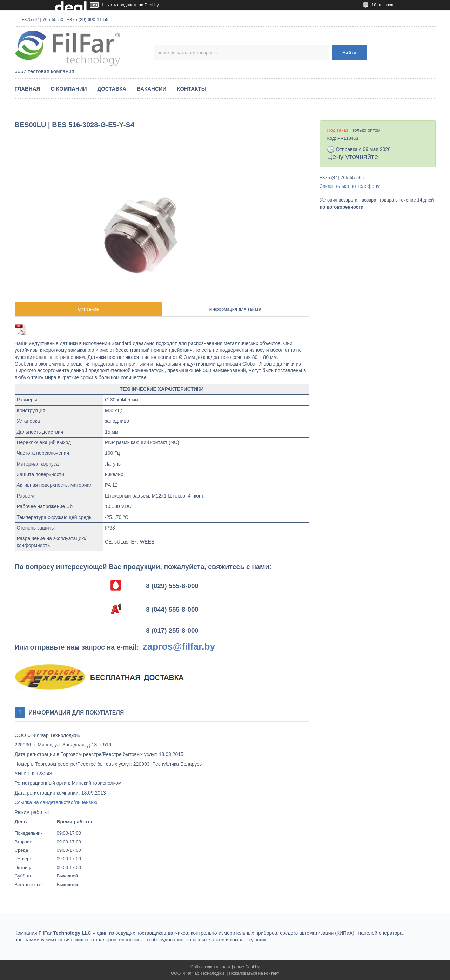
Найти (349, 52)
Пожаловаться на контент (254, 973)
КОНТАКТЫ (192, 89)
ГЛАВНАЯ (28, 89)
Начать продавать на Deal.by (131, 5)
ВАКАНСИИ (152, 89)
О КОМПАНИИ (69, 89)
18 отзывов (382, 5)
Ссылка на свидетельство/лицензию (56, 802)
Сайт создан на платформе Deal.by (225, 967)
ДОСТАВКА (112, 89)
